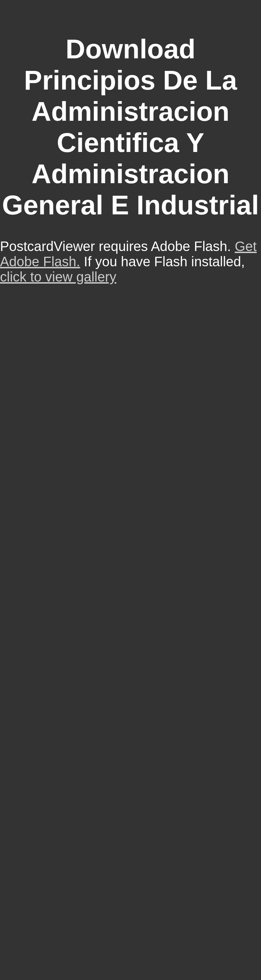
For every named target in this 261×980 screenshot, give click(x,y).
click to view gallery (58, 277)
